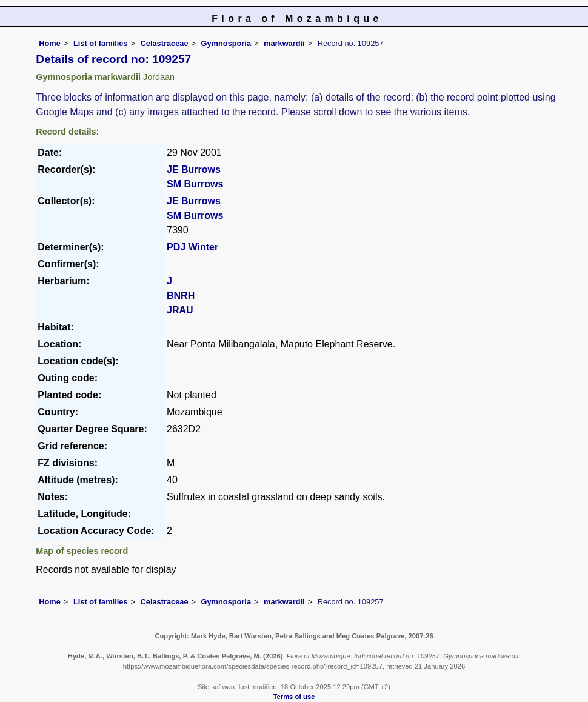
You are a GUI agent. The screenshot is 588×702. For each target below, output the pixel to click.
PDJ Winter (192, 247)
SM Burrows (195, 184)
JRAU (180, 310)
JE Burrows (194, 169)
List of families (101, 43)
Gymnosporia (226, 43)
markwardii (284, 43)
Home (50, 43)
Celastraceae (165, 43)
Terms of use (294, 697)
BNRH (181, 296)
